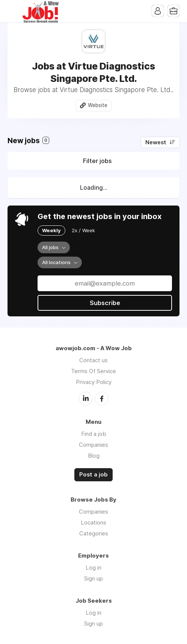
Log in (93, 568)
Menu (13, 11)
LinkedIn (86, 399)
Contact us (93, 360)
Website (98, 105)
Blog (94, 456)
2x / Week (83, 230)
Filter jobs (97, 161)
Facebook (102, 399)
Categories (94, 533)
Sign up (93, 578)
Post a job (93, 475)
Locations (93, 522)
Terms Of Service (93, 371)
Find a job (94, 434)
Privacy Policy (94, 382)
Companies (93, 445)
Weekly (51, 230)
